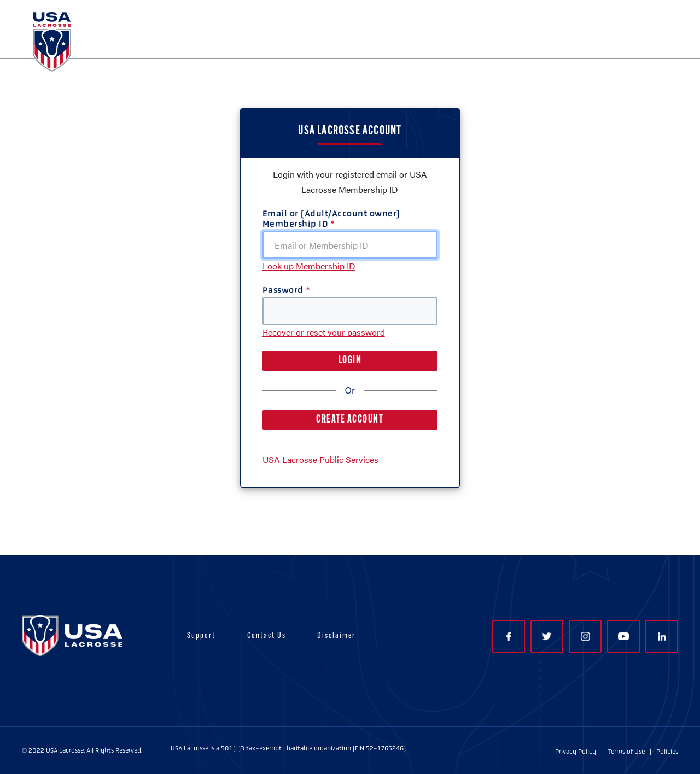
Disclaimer (336, 636)
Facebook (509, 637)
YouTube (623, 636)
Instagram (585, 637)
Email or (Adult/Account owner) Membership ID (331, 219)
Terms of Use (626, 752)
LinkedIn (662, 637)
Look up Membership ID (309, 266)
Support (201, 636)
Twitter (547, 636)
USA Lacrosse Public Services (320, 459)
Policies (667, 752)
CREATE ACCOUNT (350, 420)
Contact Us (267, 636)
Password (283, 290)
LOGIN (350, 361)
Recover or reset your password (324, 332)
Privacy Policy (576, 752)
